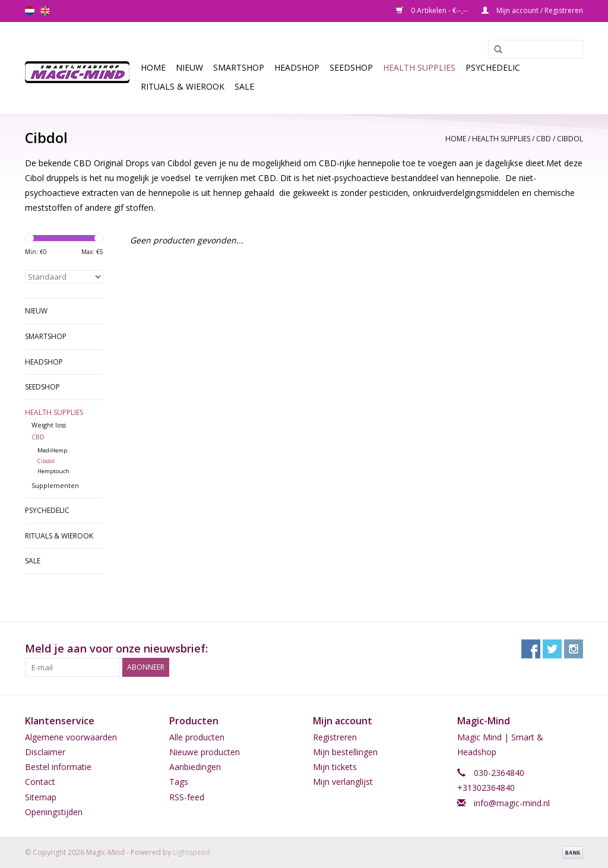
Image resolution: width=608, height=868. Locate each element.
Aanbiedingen (195, 767)
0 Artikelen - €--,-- (433, 10)
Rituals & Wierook (183, 86)
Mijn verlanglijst (343, 782)
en (45, 11)
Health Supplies (419, 67)
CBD (544, 139)
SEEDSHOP (351, 67)
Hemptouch (53, 471)
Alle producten (197, 737)
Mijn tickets (335, 767)
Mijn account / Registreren (532, 10)
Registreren (335, 737)
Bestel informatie (58, 767)
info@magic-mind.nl (512, 803)
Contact (40, 782)
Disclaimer (45, 752)
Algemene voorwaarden (71, 737)
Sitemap (41, 797)
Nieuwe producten (205, 752)
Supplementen (55, 485)
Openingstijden (54, 812)
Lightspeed (191, 852)
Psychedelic (493, 67)
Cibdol (570, 139)
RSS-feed (187, 797)
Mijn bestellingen (345, 752)
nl (30, 11)
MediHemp (52, 450)
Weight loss (49, 425)
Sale (244, 86)
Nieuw (189, 67)
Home (153, 67)
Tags (179, 782)
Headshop (297, 67)
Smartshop (239, 67)
